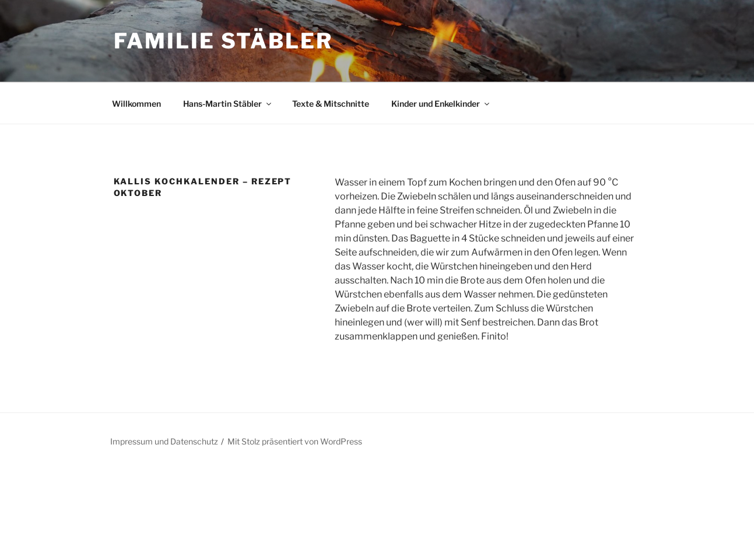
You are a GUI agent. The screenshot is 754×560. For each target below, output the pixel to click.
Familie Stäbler (223, 41)
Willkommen (136, 104)
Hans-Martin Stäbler (228, 104)
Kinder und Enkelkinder (441, 104)
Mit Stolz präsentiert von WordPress (295, 441)
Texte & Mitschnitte (331, 104)
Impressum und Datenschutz (164, 441)
